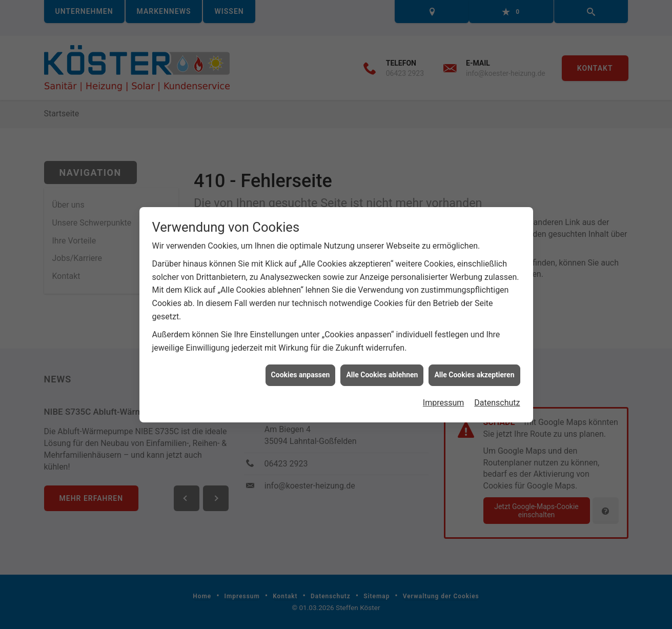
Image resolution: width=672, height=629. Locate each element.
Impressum (444, 399)
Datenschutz (497, 399)
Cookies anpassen (301, 372)
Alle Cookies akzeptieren (474, 372)
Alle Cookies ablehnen (382, 372)
